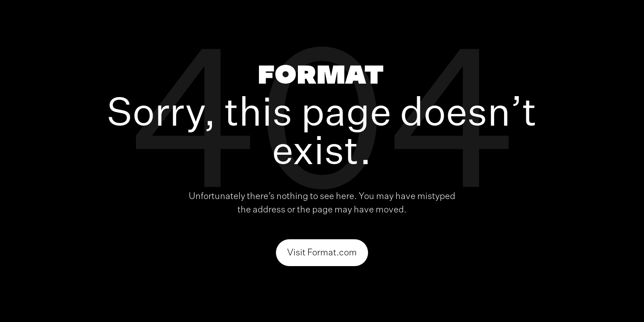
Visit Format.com (322, 253)
